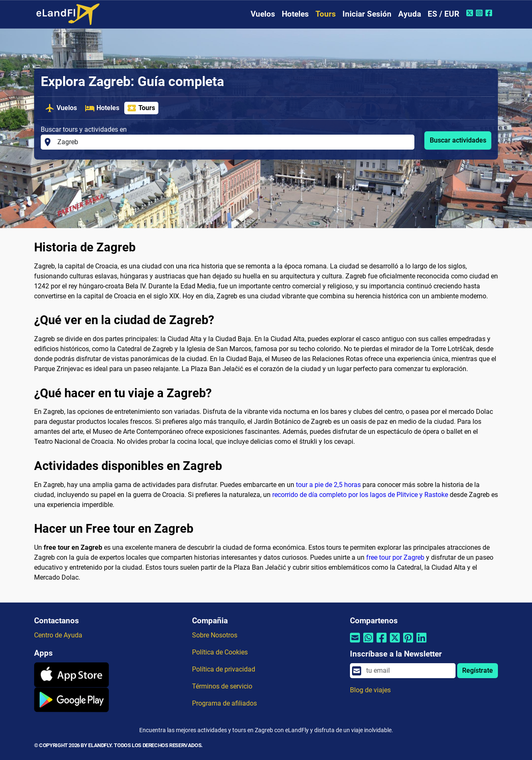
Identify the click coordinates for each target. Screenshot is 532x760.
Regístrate (478, 670)
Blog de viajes (370, 690)
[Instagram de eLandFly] (480, 13)
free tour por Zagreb (395, 557)
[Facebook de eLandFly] (490, 13)
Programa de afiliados (224, 703)
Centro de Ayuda (58, 635)
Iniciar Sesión (367, 14)
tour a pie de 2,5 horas (328, 485)
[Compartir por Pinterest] (408, 643)
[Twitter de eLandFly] (471, 13)
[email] (408, 671)
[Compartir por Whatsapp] (368, 643)
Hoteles (295, 14)
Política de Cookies (220, 652)
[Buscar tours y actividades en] (233, 142)
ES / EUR (443, 14)
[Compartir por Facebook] (382, 643)
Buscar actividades (458, 140)
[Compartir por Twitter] (395, 643)
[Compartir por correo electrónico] (355, 643)
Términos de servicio (222, 686)
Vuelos (263, 14)
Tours (326, 14)
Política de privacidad (224, 669)
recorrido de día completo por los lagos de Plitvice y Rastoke (360, 495)
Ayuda (410, 14)
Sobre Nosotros (215, 635)
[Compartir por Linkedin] (421, 643)
